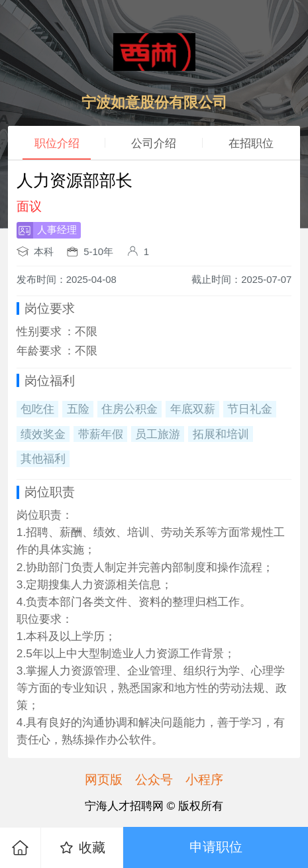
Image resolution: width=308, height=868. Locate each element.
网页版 (104, 780)
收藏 (82, 848)
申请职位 (216, 847)
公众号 (154, 780)
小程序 (204, 780)
